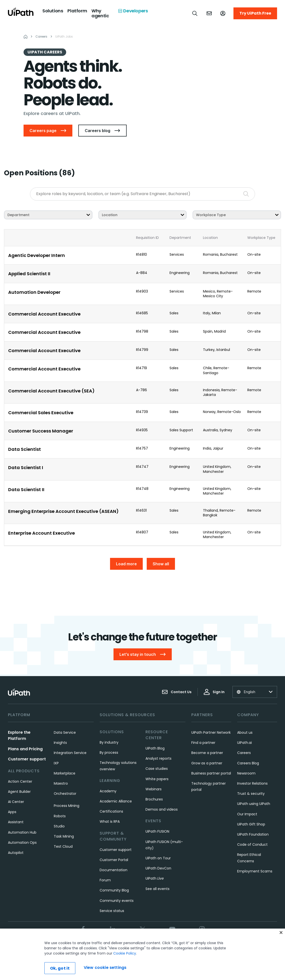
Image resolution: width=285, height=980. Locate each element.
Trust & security (251, 794)
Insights (60, 743)
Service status (112, 911)
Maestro (61, 783)
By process (109, 752)
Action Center (20, 781)
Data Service (65, 732)
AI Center (16, 802)
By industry (109, 742)
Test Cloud (63, 846)
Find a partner (203, 743)
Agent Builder (19, 792)
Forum (105, 880)
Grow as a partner (207, 763)
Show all (161, 564)
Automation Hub (22, 832)
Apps (12, 812)
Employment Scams (255, 871)
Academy (108, 791)
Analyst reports (158, 758)
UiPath (155, 878)
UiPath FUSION (157, 831)
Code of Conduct (252, 844)
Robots (60, 816)
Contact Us (177, 692)
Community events (117, 901)
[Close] (281, 947)
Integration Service (70, 753)
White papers (157, 779)
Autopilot (16, 853)
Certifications (111, 811)
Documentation (114, 870)
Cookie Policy (125, 967)
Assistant (16, 822)
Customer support (27, 759)
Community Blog (114, 890)
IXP (56, 763)
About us (245, 732)
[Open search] (195, 13)
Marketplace (65, 773)
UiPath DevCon (158, 868)
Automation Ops (22, 843)
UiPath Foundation (253, 834)
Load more (126, 564)
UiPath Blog (155, 748)
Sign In (214, 692)
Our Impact (247, 814)
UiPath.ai (244, 743)
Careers (244, 753)
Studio (59, 826)
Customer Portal (114, 860)
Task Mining (64, 836)
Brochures (154, 799)
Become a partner (207, 753)
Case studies (157, 769)
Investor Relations (252, 783)
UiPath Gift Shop (251, 824)
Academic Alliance (116, 801)
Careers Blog (248, 763)
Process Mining (67, 806)
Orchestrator (65, 794)
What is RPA (110, 821)
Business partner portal (211, 773)
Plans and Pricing (25, 749)
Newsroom (246, 773)
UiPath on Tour (158, 858)
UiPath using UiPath (254, 804)
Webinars (154, 789)
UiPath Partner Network (211, 732)
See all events (157, 889)
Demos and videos (162, 809)
